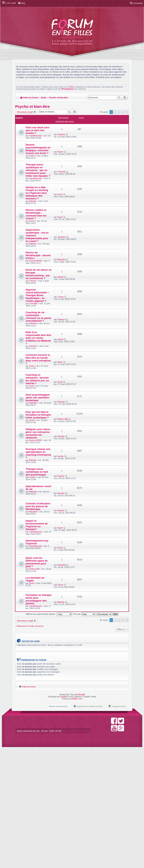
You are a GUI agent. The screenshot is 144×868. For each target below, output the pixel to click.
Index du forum (29, 98)
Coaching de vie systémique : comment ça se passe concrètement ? (34, 375)
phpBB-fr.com (77, 820)
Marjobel (88, 289)
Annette (88, 521)
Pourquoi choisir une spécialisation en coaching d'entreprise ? (34, 551)
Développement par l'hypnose (34, 656)
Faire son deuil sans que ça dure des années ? (34, 128)
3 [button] (119, 112)
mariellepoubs (36, 134)
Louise (88, 336)
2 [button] (115, 112)
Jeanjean (89, 258)
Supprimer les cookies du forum (90, 827)
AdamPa (33, 386)
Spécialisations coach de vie (34, 592)
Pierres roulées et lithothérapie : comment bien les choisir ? (34, 241)
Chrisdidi (89, 177)
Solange (88, 367)
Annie (87, 207)
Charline (88, 124)
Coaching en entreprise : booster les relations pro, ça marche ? (34, 456)
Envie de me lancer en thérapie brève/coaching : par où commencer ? (34, 318)
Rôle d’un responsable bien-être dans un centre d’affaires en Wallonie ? (34, 404)
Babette (33, 226)
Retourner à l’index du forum (30, 746)
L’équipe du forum (118, 827)
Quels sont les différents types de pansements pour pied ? (34, 677)
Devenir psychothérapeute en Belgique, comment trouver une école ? (34, 154)
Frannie (33, 327)
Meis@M (81, 815)
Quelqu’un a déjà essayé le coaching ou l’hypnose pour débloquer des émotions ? (34, 215)
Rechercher (119, 98)
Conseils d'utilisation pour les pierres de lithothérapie (33, 610)
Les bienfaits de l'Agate (33, 698)
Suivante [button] (127, 112)
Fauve (87, 146)
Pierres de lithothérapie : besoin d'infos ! (34, 293)
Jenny (32, 512)
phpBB (63, 817)
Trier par (84, 734)
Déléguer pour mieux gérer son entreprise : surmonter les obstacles (34, 526)
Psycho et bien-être (59, 98)
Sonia (32, 165)
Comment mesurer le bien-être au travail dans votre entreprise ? (33, 432)
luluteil (87, 311)
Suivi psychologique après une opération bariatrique (34, 479)
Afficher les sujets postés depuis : (49, 734)
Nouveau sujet (25, 112)
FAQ (71, 87)
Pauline (88, 571)
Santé (44, 98)
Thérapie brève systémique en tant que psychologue (34, 575)
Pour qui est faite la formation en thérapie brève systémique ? (34, 504)
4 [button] (123, 112)
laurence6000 (36, 299)
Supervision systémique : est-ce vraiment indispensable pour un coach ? (34, 266)
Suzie (87, 236)
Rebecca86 (90, 499)
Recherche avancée (125, 98)
